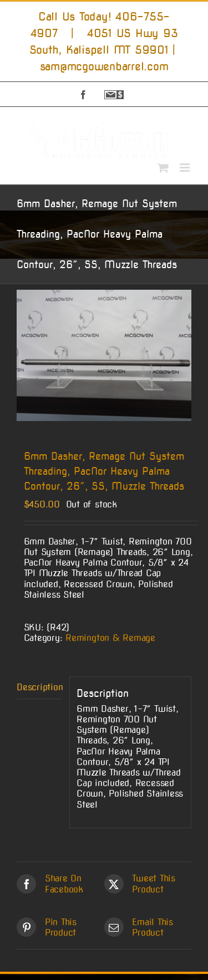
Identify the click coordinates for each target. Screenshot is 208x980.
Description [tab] (39, 687)
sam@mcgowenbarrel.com (104, 66)
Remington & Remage (110, 638)
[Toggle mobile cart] (163, 168)
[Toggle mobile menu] (186, 168)
